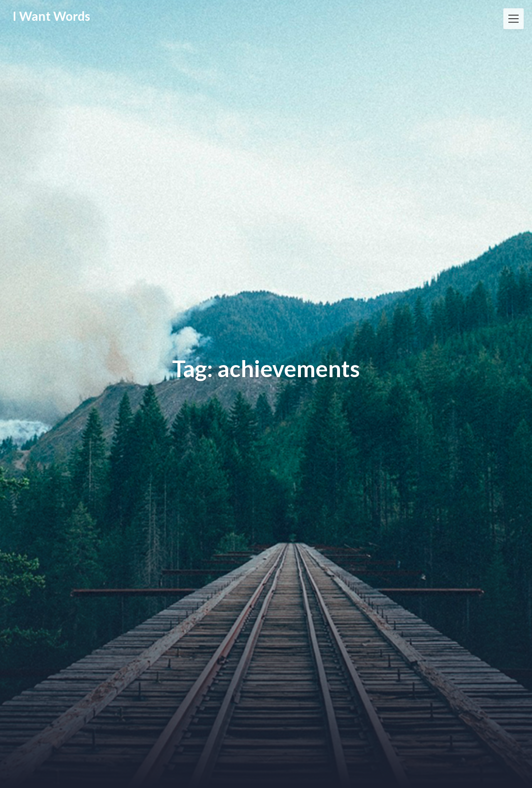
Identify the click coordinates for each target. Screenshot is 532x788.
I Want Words (51, 16)
